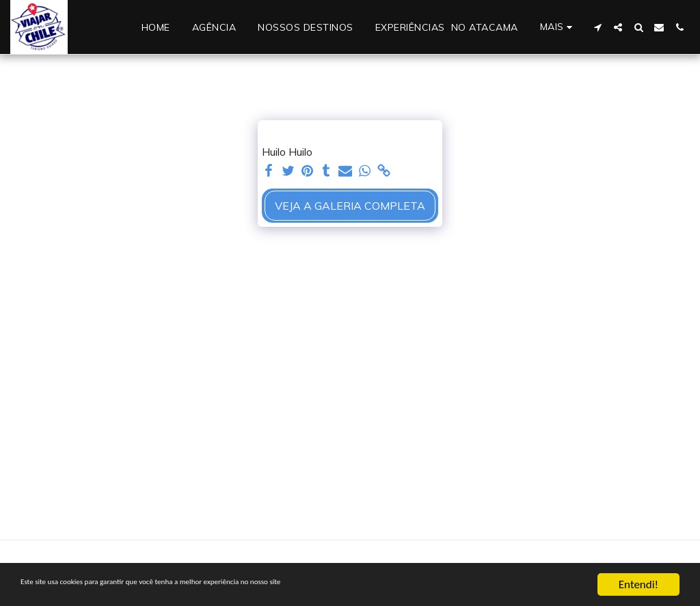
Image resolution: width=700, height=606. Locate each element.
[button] (597, 27)
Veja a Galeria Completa (350, 206)
